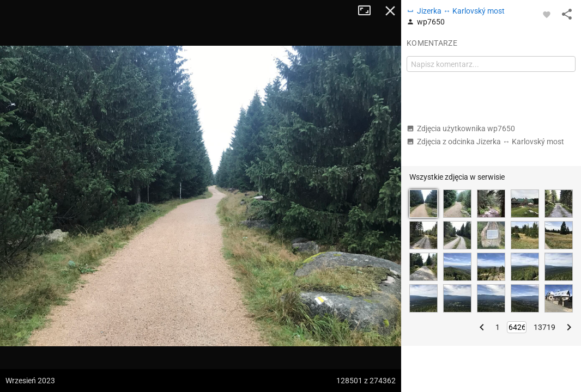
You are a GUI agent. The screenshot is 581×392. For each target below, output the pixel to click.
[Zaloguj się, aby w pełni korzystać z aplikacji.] (547, 14)
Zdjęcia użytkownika (461, 128)
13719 (544, 327)
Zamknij (390, 11)
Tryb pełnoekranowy (368, 11)
